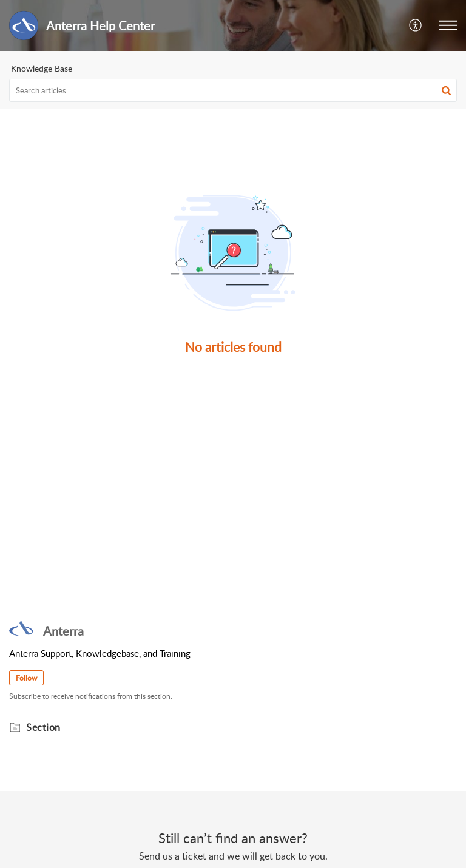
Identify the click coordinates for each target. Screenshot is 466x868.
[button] (416, 25)
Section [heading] (43, 727)
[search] (233, 90)
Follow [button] (26, 678)
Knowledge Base (42, 68)
